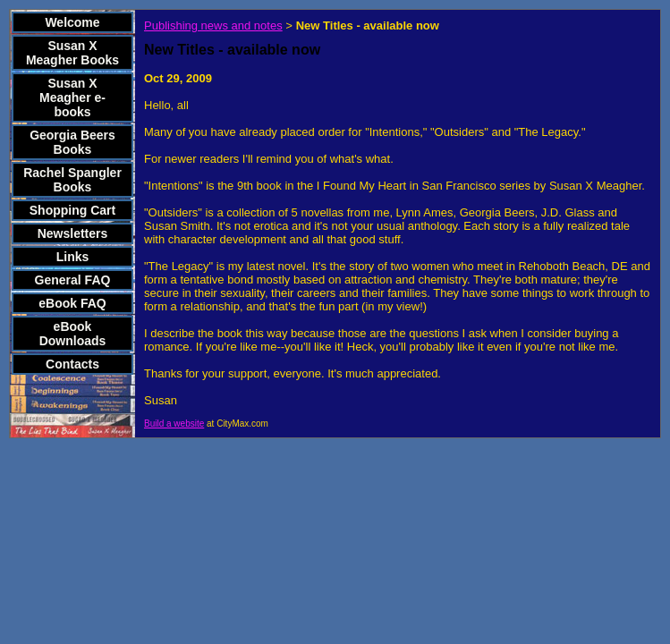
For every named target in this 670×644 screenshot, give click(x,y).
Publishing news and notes (213, 25)
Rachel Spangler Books (72, 180)
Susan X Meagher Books (72, 53)
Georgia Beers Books (72, 142)
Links (73, 257)
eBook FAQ (72, 303)
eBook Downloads (73, 334)
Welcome (72, 22)
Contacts (72, 364)
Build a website (174, 424)
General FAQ (73, 280)
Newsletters (73, 233)
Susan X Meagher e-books (72, 97)
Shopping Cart (72, 210)
